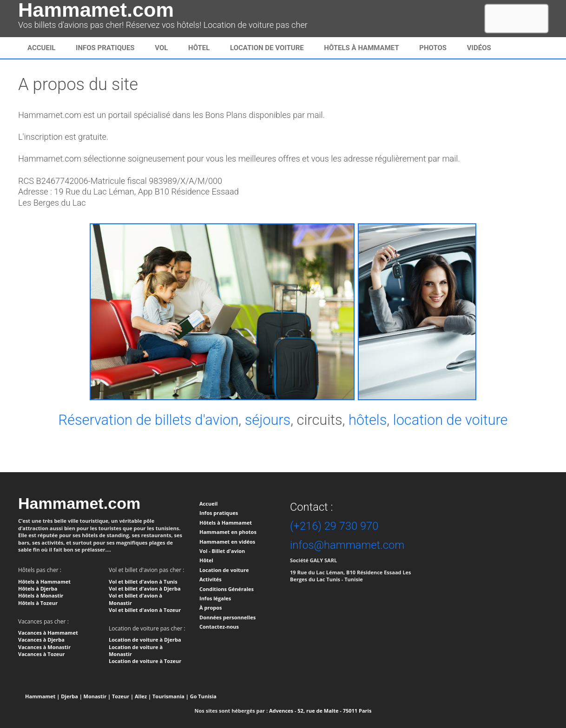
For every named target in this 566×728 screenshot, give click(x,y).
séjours (268, 420)
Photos (433, 48)
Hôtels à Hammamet (361, 48)
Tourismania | (171, 696)
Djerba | (72, 696)
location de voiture (451, 420)
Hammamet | (42, 696)
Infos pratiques (219, 513)
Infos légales (215, 598)
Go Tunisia (203, 696)
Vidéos (479, 48)
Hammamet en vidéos (227, 542)
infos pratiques (105, 48)
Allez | (143, 696)
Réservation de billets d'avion (148, 420)
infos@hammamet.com (347, 545)
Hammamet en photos (228, 532)
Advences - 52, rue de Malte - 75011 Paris (320, 711)
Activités (211, 579)
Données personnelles (227, 617)
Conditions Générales (227, 589)
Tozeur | (123, 696)
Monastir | (97, 696)
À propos (211, 608)
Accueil (41, 48)
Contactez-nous (219, 627)
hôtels (368, 420)
